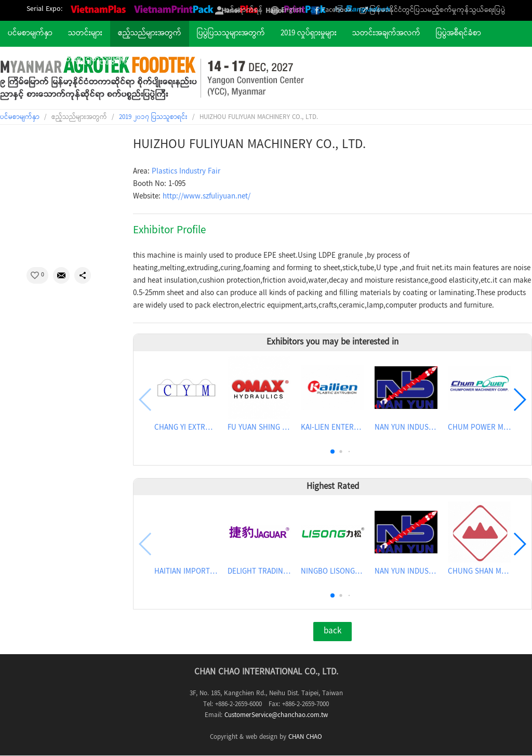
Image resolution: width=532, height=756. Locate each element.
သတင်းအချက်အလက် (386, 34)
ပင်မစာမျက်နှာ (30, 34)
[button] (332, 452)
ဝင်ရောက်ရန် (244, 10)
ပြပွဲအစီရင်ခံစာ (458, 34)
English (292, 10)
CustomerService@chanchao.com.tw (276, 715)
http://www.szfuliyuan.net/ (207, 197)
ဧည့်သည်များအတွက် (150, 34)
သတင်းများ (85, 34)
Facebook (337, 10)
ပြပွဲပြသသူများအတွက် (231, 34)
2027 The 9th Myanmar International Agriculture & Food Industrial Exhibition (152, 78)
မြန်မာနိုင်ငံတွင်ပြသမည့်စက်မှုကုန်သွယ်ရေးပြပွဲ (438, 10)
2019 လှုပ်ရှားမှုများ (309, 34)
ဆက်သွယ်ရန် (29, 60)
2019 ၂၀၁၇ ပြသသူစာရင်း (153, 117)
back (332, 631)
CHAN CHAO (305, 737)
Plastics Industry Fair (186, 172)
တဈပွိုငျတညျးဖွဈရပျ (98, 60)
